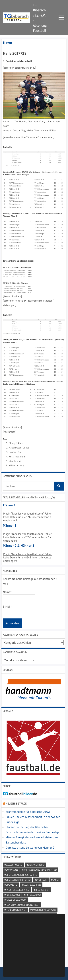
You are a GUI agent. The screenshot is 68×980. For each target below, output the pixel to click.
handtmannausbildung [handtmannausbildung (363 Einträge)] (22, 905)
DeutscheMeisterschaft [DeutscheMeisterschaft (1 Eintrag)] (22, 875)
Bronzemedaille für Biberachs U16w (28, 812)
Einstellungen (22, 961)
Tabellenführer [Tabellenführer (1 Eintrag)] (30, 945)
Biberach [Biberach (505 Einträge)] (36, 865)
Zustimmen (15, 971)
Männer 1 (10, 525)
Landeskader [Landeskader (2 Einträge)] (43, 920)
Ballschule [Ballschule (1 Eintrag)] (14, 865)
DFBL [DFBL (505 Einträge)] (42, 880)
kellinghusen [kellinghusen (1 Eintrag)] (46, 915)
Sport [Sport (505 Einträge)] (12, 935)
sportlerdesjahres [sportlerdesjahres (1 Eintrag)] (19, 940)
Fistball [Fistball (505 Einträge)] (33, 895)
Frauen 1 (9, 505)
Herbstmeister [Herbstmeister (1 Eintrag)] (16, 910)
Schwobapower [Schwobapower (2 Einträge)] (16, 930)
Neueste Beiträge (16, 804)
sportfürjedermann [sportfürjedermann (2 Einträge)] (37, 935)
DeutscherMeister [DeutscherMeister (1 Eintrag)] (18, 880)
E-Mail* (19, 611)
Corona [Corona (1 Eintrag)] (12, 870)
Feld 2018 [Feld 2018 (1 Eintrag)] (42, 890)
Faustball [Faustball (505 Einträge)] (32, 885)
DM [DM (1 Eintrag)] (56, 880)
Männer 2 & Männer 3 (19, 546)
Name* (19, 596)
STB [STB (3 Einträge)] (9, 945)
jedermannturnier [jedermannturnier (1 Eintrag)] (18, 915)
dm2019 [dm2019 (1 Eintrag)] (12, 885)
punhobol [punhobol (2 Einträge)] (13, 925)
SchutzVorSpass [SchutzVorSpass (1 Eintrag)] (37, 925)
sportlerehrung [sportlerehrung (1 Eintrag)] (48, 940)
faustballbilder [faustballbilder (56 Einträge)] (18, 890)
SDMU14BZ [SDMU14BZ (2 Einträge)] (40, 930)
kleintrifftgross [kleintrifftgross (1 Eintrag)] (17, 920)
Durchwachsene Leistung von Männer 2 (30, 848)
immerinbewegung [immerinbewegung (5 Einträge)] (44, 910)
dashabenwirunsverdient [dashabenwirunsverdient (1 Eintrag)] (40, 870)
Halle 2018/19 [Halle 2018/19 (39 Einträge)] (16, 900)
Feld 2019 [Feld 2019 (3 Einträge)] (13, 895)
